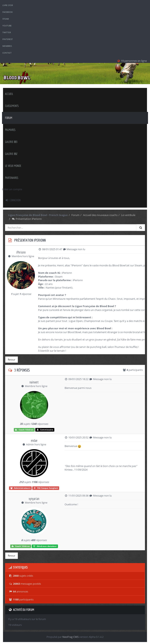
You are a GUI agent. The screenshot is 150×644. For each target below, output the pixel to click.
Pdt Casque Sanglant (46, 488)
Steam (6, 19)
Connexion (13, 200)
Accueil (9, 94)
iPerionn (21, 252)
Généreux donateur (45, 546)
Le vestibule (128, 215)
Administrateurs (20, 488)
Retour (12, 360)
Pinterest (8, 39)
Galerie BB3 (11, 142)
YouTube (7, 26)
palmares (10, 130)
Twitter (7, 32)
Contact (7, 53)
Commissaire (45, 430)
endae (34, 440)
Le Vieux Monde (13, 166)
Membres (7, 46)
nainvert (34, 382)
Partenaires (12, 178)
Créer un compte (12, 189)
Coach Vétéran (24, 430)
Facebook (8, 12)
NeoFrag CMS (70, 637)
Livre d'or (8, 5)
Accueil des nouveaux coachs (100, 215)
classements (12, 106)
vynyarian (34, 499)
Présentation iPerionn (27, 219)
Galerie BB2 (11, 154)
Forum (9, 118)
